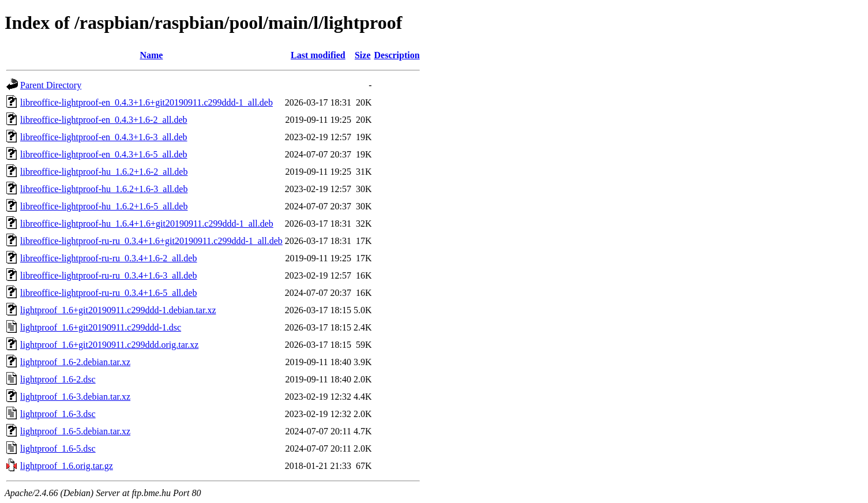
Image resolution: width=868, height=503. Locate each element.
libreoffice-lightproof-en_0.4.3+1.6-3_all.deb (104, 137)
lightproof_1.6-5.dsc (58, 448)
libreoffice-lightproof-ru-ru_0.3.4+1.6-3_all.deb (108, 275)
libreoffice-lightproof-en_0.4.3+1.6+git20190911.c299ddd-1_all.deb (146, 102)
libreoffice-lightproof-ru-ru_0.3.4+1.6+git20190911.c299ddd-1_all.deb (151, 241)
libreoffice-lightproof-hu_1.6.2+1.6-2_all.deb (104, 172)
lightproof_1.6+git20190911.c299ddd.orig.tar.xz (109, 345)
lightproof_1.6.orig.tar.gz (67, 466)
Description (397, 55)
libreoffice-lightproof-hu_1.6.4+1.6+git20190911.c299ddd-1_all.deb (147, 224)
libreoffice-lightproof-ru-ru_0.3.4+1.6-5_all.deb (108, 293)
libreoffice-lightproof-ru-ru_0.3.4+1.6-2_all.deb (108, 258)
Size (363, 55)
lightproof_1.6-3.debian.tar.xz (75, 397)
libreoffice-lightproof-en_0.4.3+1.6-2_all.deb (104, 120)
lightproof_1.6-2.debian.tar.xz (75, 362)
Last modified (318, 55)
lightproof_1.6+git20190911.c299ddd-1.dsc (101, 327)
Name (151, 55)
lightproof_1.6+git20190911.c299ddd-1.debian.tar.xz (118, 310)
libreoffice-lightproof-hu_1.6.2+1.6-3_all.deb (104, 189)
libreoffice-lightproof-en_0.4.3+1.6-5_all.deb (104, 154)
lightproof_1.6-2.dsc (58, 379)
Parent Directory (51, 85)
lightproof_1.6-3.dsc (58, 414)
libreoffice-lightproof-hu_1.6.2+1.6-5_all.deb (104, 206)
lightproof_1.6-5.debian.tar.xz (75, 431)
